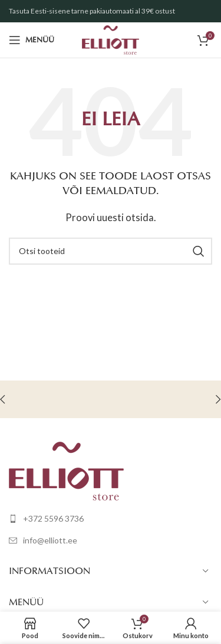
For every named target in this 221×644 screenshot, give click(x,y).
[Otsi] (111, 251)
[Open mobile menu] (32, 40)
